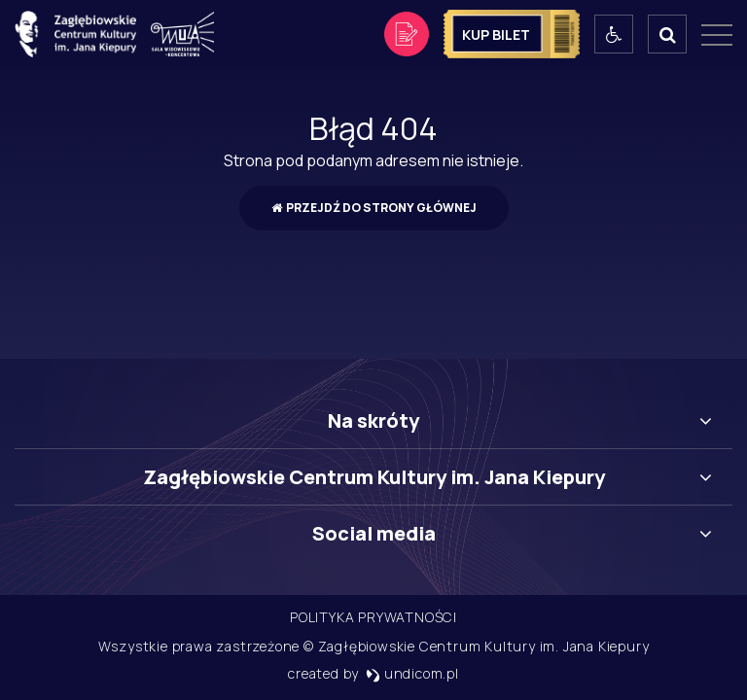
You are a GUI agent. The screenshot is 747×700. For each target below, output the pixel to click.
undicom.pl (412, 673)
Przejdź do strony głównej (374, 208)
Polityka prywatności (373, 617)
